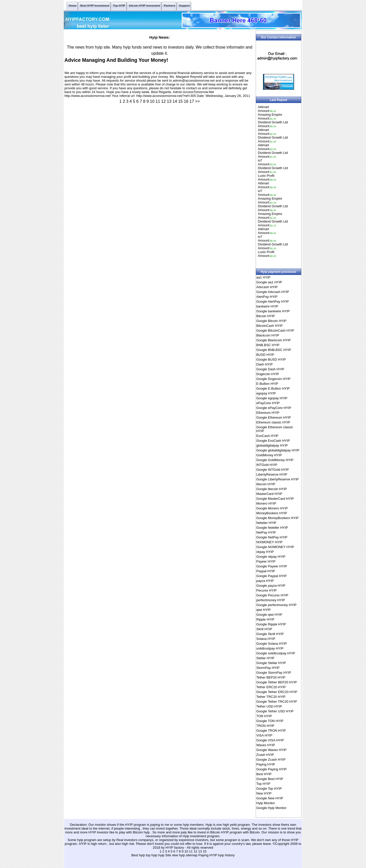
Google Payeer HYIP (272, 566)
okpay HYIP (265, 552)
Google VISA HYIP (270, 740)
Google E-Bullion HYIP (273, 388)
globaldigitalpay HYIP (272, 445)
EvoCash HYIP (268, 436)
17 (192, 101)
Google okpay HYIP (271, 557)
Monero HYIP (266, 503)
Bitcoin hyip (142, 832)
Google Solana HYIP (272, 644)
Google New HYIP (270, 798)
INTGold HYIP (267, 465)
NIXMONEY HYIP (270, 542)
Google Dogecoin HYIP (273, 379)
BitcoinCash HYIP (270, 326)
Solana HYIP (266, 639)
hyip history (226, 855)
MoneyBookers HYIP (272, 513)
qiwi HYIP (264, 610)
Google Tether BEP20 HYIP (277, 682)
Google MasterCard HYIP (275, 499)
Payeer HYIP (266, 561)
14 (175, 101)
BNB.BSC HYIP (268, 345)
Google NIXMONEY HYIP (275, 547)
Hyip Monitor (266, 803)
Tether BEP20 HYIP (271, 677)
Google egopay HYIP (272, 398)
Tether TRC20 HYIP (271, 697)
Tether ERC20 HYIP (271, 687)
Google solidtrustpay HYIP (276, 653)
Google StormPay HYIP (274, 673)
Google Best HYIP (270, 779)
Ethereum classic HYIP (273, 422)
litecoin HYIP (266, 484)
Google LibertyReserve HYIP (278, 479)
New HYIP (264, 793)
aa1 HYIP (264, 277)
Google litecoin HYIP (272, 489)
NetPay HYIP (266, 532)
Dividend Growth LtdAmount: (273, 124)
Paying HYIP (266, 764)
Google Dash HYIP (270, 369)
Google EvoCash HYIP (273, 441)
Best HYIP (264, 774)
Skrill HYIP (264, 629)
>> (198, 101)
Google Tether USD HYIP (275, 711)
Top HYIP (263, 784)
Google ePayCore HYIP (274, 408)
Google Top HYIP (269, 789)
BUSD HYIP (265, 355)
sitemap (192, 855)
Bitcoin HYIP (266, 316)
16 (186, 101)
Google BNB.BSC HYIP (274, 350)
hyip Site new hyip (172, 855)
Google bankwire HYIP (273, 311)
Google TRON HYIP (271, 731)
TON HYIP (264, 716)
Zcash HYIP (265, 755)
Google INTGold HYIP (273, 470)
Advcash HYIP (267, 287)
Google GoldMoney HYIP (275, 460)
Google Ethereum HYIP (274, 417)
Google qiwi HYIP (269, 615)
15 (180, 101)
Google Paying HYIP (272, 769)
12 (163, 101)
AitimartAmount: (267, 109)
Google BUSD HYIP (271, 359)
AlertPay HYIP (267, 297)
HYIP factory (175, 848)
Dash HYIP (265, 364)
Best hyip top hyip (145, 855)
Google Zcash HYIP (271, 760)
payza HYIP (265, 581)
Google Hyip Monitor (272, 808)
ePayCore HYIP (268, 403)
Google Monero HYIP (272, 508)
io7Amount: (267, 162)
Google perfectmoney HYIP (277, 605)
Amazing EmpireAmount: (270, 116)
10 (152, 101)
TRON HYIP (265, 726)
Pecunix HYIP (267, 590)
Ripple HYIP (265, 619)
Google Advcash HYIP (273, 292)
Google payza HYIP (271, 586)
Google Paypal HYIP (272, 576)
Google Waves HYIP (272, 750)
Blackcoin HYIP (268, 335)
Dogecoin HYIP (268, 374)
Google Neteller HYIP (272, 528)
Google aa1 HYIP (269, 282)
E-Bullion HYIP (267, 384)
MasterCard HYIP (269, 494)
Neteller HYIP (266, 523)
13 (169, 101)
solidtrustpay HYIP (270, 648)
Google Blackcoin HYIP (274, 340)
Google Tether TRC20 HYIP (277, 702)
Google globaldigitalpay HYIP (278, 450)
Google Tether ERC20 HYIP (277, 692)
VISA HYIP (264, 735)
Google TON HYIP (270, 721)
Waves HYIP (266, 745)
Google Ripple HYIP (271, 624)
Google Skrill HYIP (270, 634)
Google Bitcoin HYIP (272, 321)
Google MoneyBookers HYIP (278, 518)
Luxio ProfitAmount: (267, 178)
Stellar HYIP (265, 658)
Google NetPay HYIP (272, 537)
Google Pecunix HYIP (272, 595)
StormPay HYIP (268, 668)
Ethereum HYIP (268, 413)
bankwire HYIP (267, 306)
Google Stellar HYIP (271, 663)
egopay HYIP (266, 393)
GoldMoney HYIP (269, 455)
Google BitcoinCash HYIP (275, 330)
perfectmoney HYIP (271, 600)
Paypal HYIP (266, 571)
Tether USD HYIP (269, 706)
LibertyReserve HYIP (272, 474)
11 (158, 101)
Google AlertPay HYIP (273, 301)
